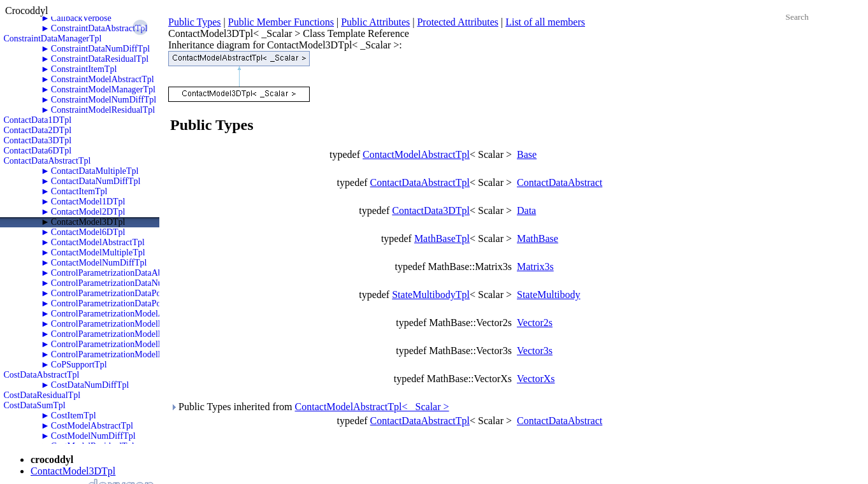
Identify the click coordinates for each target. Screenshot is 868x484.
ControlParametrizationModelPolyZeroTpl (127, 354)
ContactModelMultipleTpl (98, 253)
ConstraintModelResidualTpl (103, 110)
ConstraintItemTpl (84, 69)
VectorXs (536, 379)
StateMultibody (549, 295)
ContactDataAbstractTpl (47, 161)
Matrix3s (535, 267)
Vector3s (535, 351)
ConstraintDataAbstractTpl (99, 28)
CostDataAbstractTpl (42, 375)
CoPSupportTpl (79, 365)
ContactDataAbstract (560, 182)
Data (526, 210)
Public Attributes (375, 22)
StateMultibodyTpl (431, 295)
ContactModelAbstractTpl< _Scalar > (372, 407)
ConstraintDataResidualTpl (100, 59)
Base (527, 154)
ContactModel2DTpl (88, 212)
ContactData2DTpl (38, 130)
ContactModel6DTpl (88, 232)
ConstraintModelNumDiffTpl (104, 100)
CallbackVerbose (81, 18)
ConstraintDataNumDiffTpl (100, 49)
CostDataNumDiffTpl (90, 385)
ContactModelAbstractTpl (98, 242)
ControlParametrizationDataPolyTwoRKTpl (130, 303)
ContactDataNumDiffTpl (96, 181)
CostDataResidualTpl (42, 395)
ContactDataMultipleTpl (95, 171)
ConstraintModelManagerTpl (103, 89)
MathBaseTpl (442, 238)
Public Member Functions (281, 22)
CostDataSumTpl (35, 405)
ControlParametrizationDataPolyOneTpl (123, 293)
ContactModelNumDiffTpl (99, 263)
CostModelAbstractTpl (92, 426)
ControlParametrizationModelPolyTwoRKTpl (133, 344)
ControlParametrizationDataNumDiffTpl (124, 283)
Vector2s (535, 323)
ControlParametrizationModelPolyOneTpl (126, 334)
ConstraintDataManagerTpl (53, 39)
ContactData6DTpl (38, 151)
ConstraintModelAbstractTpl (103, 79)
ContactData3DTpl (38, 140)
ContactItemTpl (79, 191)
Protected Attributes (458, 22)
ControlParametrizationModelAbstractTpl (126, 314)
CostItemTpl (74, 416)
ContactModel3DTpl (88, 222)
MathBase (538, 238)
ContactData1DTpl (38, 120)
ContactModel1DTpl (88, 202)
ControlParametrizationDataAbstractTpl (123, 273)
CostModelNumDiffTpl (93, 436)
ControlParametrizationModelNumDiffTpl (127, 324)
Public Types (195, 22)
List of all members (545, 22)
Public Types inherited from (310, 407)
